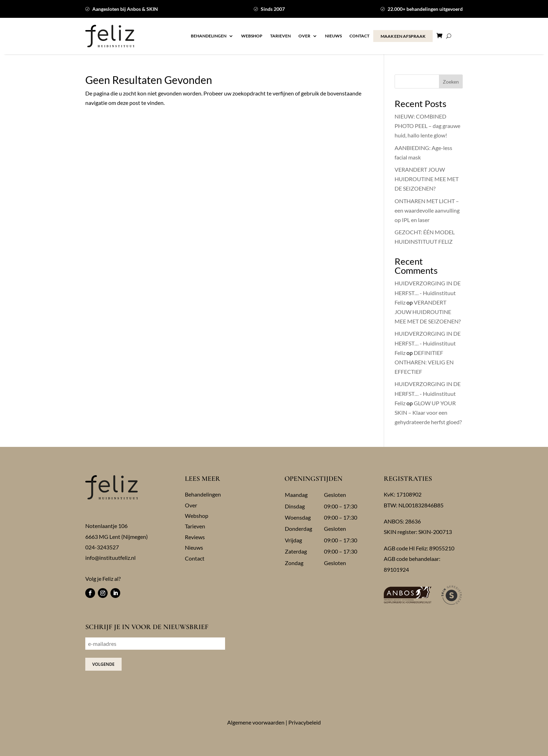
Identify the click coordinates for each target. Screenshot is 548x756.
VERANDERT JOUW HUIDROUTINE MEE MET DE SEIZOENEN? (427, 179)
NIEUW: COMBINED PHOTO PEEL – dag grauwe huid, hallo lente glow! (427, 126)
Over (304, 36)
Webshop (252, 36)
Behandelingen (209, 36)
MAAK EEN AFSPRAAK (403, 36)
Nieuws (333, 36)
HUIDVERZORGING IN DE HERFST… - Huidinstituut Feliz (428, 293)
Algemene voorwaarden (256, 722)
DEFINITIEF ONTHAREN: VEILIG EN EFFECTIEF (424, 362)
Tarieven (280, 36)
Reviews (195, 537)
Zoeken (451, 82)
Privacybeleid (305, 722)
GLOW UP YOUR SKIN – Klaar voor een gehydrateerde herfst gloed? (428, 412)
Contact (359, 36)
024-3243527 (102, 547)
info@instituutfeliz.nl (110, 558)
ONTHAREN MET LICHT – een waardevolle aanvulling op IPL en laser (427, 210)
